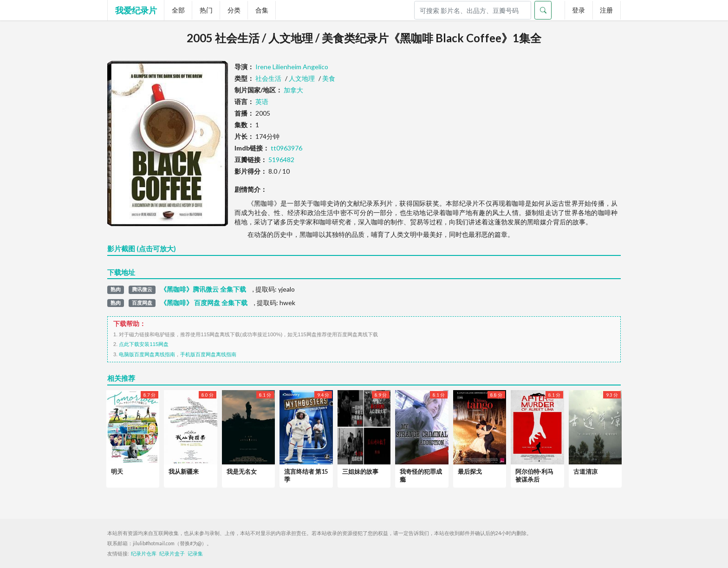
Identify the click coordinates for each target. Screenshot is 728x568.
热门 (206, 10)
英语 (262, 101)
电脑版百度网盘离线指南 (147, 354)
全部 (178, 10)
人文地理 (302, 78)
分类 (234, 10)
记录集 (195, 554)
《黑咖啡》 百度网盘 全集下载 (204, 303)
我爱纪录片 (136, 10)
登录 (578, 10)
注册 (606, 10)
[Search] (473, 10)
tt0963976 (286, 148)
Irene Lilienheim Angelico (292, 67)
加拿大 (293, 90)
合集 (262, 10)
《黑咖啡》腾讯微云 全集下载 (203, 289)
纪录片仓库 (144, 554)
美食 (329, 78)
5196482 (281, 160)
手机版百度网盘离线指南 (208, 354)
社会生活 (268, 78)
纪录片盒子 (172, 554)
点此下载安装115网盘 (144, 344)
